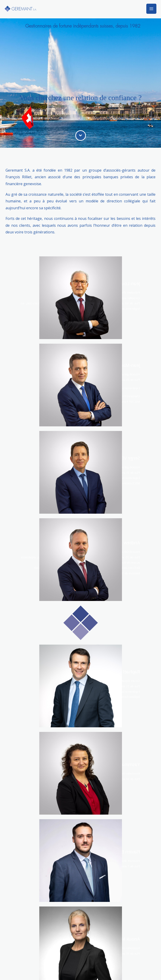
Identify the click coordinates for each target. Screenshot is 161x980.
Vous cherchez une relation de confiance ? (81, 98)
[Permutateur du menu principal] (151, 9)
